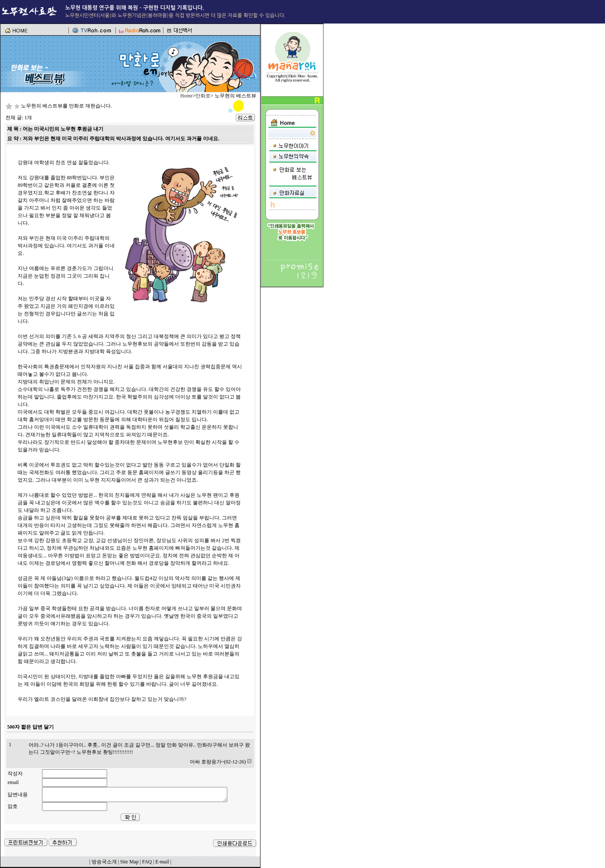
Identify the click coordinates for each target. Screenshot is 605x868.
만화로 (203, 96)
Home (186, 96)
